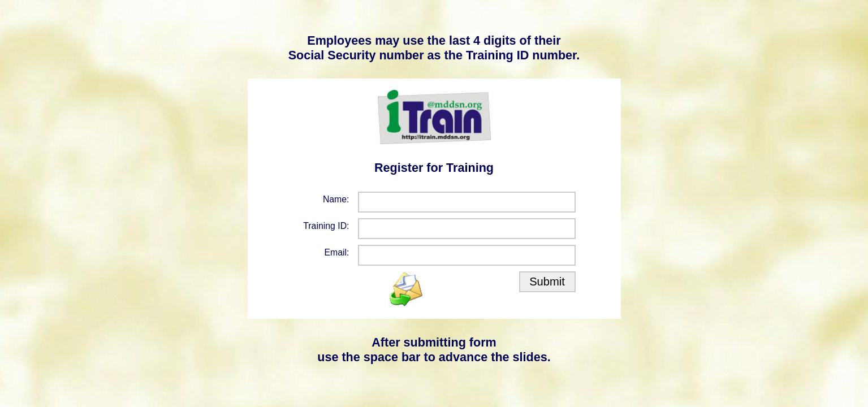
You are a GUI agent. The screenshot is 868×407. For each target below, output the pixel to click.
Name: (336, 199)
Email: (337, 252)
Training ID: (326, 226)
